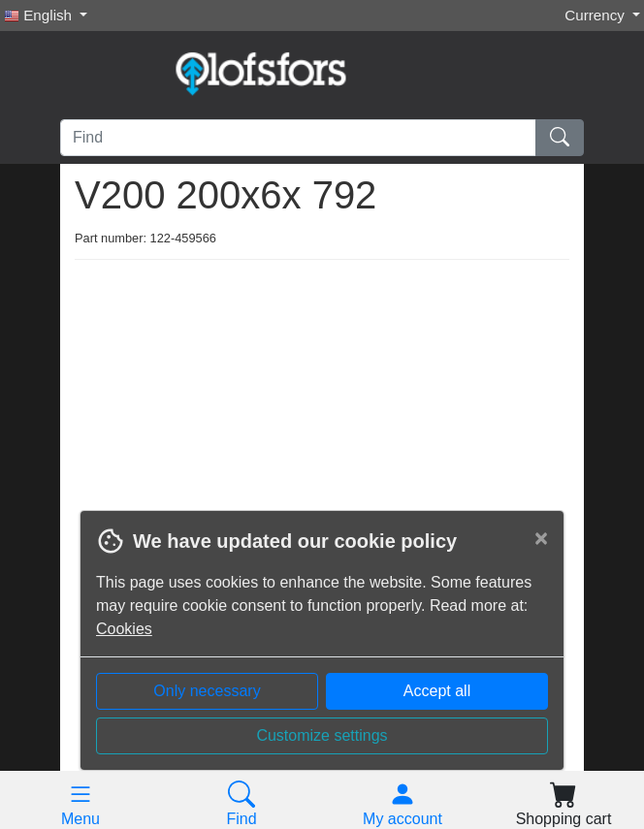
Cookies (124, 629)
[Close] (541, 538)
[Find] (298, 138)
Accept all (437, 691)
